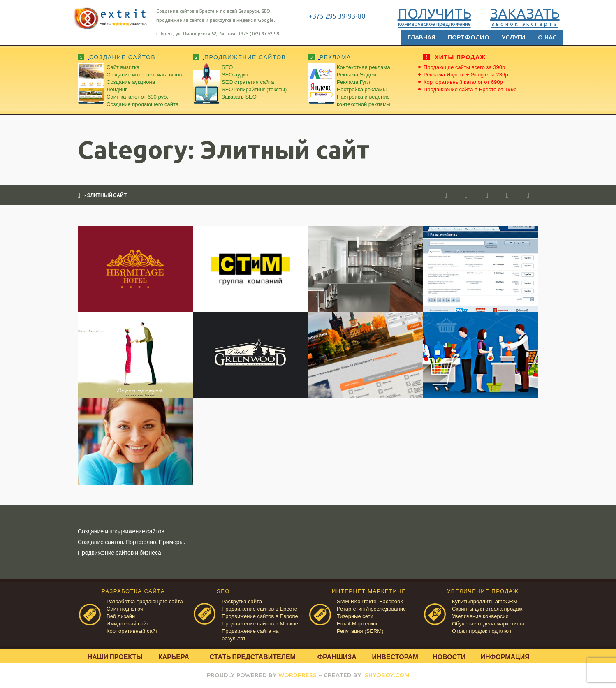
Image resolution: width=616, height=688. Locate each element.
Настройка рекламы (362, 89)
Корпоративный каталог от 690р (463, 82)
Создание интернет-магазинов (144, 75)
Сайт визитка (123, 67)
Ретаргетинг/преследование (371, 609)
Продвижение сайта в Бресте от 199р (470, 89)
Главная (421, 37)
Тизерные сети (355, 616)
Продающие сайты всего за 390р (464, 67)
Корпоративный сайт (132, 631)
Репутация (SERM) (360, 631)
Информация (505, 657)
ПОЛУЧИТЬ (430, 16)
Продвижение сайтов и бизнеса (119, 552)
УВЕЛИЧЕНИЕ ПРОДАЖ (483, 591)
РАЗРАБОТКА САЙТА (133, 591)
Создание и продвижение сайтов (121, 531)
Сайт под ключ (125, 609)
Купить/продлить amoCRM (485, 601)
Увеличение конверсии (480, 616)
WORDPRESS (298, 675)
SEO (227, 67)
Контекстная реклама (364, 67)
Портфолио (469, 37)
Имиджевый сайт (128, 624)
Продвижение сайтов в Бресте (259, 609)
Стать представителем (252, 657)
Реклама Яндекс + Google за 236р (466, 75)
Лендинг (117, 89)
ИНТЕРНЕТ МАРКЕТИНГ (369, 591)
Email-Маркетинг (357, 624)
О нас (547, 37)
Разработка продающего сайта (145, 601)
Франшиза (337, 657)
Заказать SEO (239, 97)
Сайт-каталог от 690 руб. (137, 97)
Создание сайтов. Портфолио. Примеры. (131, 542)
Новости (449, 657)
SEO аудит (235, 75)
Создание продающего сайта (142, 104)
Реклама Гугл (353, 82)
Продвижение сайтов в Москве (260, 624)
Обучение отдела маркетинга (488, 624)
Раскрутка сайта (242, 601)
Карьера (174, 657)
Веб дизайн (121, 616)
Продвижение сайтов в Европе (260, 616)
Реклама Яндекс (357, 75)
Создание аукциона (131, 82)
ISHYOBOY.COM (386, 675)
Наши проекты (115, 657)
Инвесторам (395, 657)
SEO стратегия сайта (248, 82)
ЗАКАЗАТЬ (520, 16)
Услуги (514, 37)
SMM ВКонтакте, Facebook (370, 601)
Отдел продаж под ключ (482, 631)
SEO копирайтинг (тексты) (254, 89)
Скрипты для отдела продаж (487, 609)
